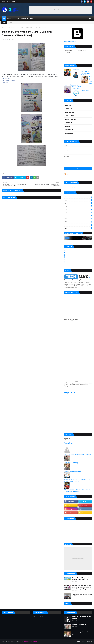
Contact (14, 1)
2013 (78, 222)
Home (3, 1)
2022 (78, 200)
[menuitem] (4, 19)
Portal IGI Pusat (68, 53)
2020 (78, 206)
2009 (78, 228)
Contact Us (89, 642)
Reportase (70, 130)
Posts (68, 173)
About (8, 1)
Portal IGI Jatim (68, 51)
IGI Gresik (5, 39)
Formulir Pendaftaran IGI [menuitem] (25, 19)
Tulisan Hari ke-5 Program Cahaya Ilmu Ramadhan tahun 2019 (82, 579)
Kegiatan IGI (70, 116)
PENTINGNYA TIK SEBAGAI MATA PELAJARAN (77, 454)
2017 (78, 216)
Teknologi (70, 133)
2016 (78, 219)
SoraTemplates (12, 642)
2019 (78, 209)
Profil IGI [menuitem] (10, 19)
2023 (78, 197)
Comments (69, 175)
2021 (78, 203)
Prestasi (69, 123)
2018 (78, 212)
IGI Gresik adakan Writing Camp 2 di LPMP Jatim (82, 595)
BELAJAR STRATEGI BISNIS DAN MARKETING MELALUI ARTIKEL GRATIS (77, 480)
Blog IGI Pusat (82, 51)
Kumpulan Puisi (71, 119)
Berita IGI (8, 28)
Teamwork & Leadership (71, 463)
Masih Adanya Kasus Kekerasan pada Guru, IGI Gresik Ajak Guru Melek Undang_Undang (81, 587)
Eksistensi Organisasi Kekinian (72, 471)
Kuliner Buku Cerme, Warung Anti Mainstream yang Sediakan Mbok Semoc (77, 491)
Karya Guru (70, 112)
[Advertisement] (69, 355)
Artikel (69, 105)
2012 (78, 225)
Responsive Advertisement (61, 10)
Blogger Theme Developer (31, 642)
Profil (68, 126)
